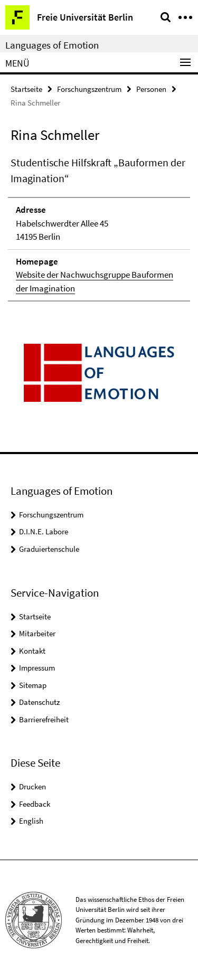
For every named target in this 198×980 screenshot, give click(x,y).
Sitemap (33, 685)
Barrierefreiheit (44, 719)
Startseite (26, 89)
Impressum (37, 668)
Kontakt (32, 651)
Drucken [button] (32, 786)
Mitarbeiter (37, 633)
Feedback (35, 804)
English (31, 821)
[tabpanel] (99, 228)
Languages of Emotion (52, 45)
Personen (151, 89)
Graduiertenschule (49, 549)
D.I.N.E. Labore (44, 531)
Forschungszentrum (89, 89)
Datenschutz (39, 702)
